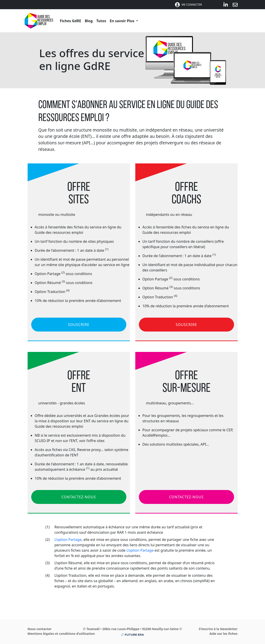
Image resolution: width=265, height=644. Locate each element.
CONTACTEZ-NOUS (79, 497)
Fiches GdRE (71, 21)
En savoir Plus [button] (123, 21)
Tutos (101, 21)
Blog (89, 21)
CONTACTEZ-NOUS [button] (186, 497)
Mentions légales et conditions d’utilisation (61, 634)
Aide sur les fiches (223, 634)
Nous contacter (40, 629)
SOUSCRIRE (79, 325)
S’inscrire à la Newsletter (218, 629)
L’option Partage (68, 540)
